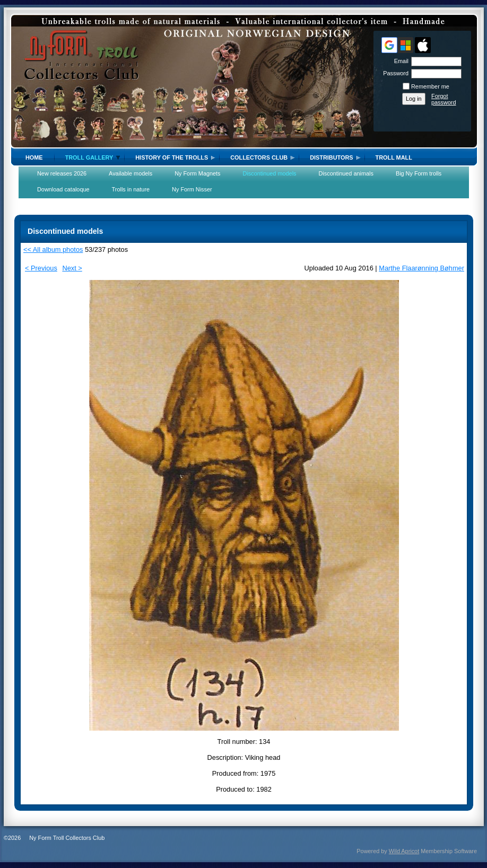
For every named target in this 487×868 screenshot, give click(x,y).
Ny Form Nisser (192, 189)
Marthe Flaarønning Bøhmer (421, 268)
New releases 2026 (62, 173)
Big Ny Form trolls (419, 173)
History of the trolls (172, 157)
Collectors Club (259, 157)
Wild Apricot (404, 851)
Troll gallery (89, 157)
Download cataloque (63, 189)
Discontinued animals (346, 173)
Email (399, 61)
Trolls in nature (131, 189)
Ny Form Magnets (197, 173)
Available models (131, 173)
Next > (72, 268)
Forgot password (444, 99)
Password (394, 73)
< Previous (41, 268)
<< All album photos (53, 249)
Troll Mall (394, 157)
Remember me (430, 86)
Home (34, 157)
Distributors (331, 157)
